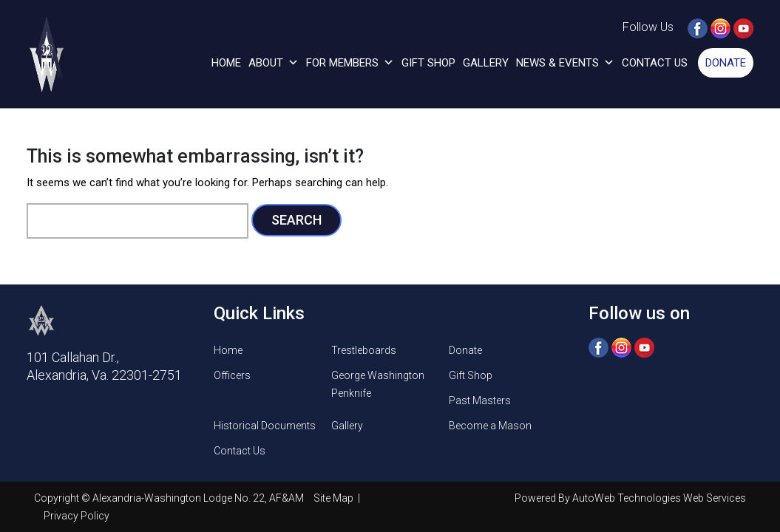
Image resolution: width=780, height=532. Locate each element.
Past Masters (480, 400)
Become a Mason (490, 426)
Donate (726, 63)
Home (226, 63)
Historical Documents (265, 426)
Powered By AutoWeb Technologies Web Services (630, 498)
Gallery (486, 63)
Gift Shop (428, 63)
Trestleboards (364, 350)
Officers (232, 375)
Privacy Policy (77, 516)
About (274, 63)
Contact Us (655, 63)
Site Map (335, 498)
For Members (350, 63)
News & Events (565, 63)
